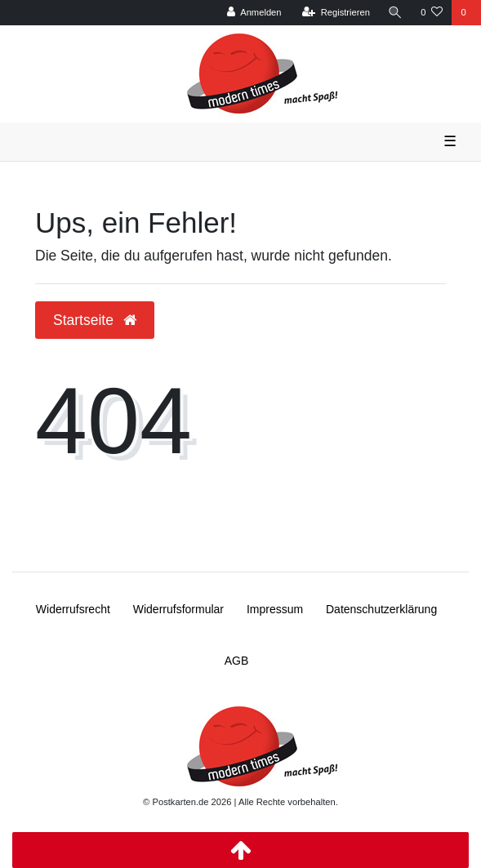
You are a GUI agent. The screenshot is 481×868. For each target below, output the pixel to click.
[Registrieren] (336, 13)
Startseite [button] (95, 320)
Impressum (275, 609)
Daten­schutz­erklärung (381, 609)
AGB (237, 661)
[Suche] (395, 13)
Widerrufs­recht (73, 609)
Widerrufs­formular (178, 609)
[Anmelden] (254, 13)
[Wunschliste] (432, 13)
